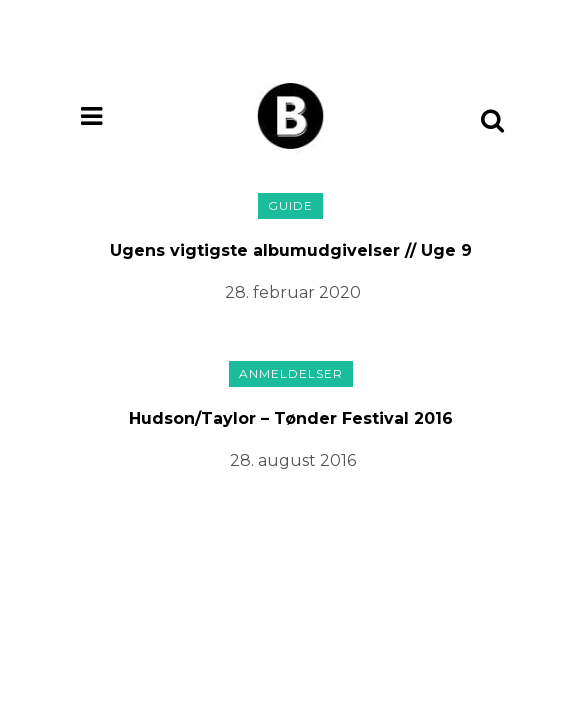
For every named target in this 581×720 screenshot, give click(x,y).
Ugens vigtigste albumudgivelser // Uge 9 (291, 250)
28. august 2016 (293, 460)
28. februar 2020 (293, 292)
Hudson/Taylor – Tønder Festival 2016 (291, 418)
